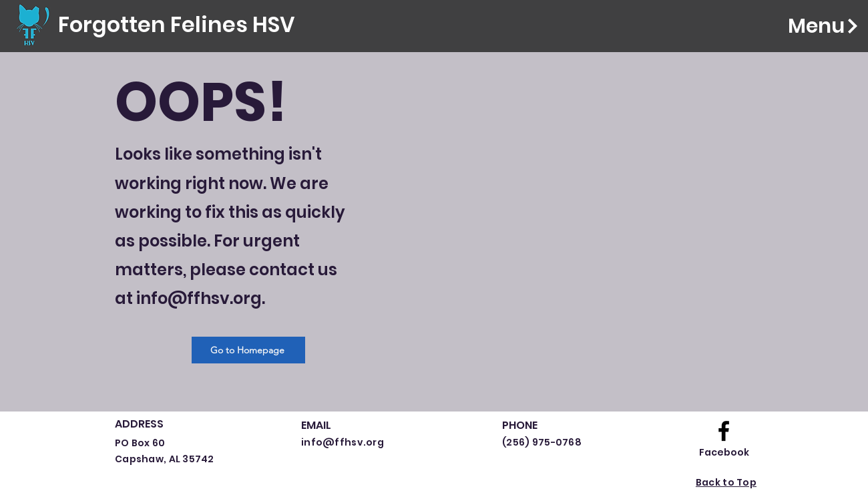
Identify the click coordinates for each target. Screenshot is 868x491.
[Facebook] (724, 453)
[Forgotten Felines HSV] (176, 25)
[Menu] (804, 26)
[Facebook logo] (724, 431)
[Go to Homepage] (248, 350)
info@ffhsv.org (199, 298)
